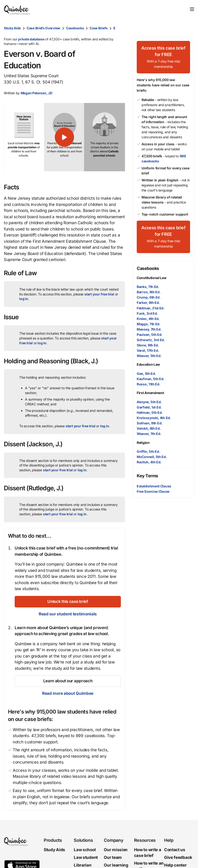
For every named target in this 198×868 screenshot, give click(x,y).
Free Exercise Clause (153, 491)
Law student (86, 857)
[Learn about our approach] (68, 681)
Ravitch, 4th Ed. (149, 462)
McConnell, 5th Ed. (152, 457)
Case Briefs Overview (43, 28)
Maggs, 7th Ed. (149, 324)
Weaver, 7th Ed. (149, 434)
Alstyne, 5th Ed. (149, 402)
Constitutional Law (152, 278)
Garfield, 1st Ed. (149, 407)
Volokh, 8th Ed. (149, 428)
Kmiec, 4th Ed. (148, 319)
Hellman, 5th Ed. (150, 412)
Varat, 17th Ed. (148, 350)
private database (31, 39)
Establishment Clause (154, 486)
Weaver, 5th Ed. (149, 356)
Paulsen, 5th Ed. (150, 335)
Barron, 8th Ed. (149, 292)
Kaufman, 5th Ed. (151, 379)
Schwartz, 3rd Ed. (151, 340)
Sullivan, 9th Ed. (150, 423)
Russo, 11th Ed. (149, 384)
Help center (175, 865)
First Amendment (150, 393)
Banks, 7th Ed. (148, 287)
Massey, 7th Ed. (149, 329)
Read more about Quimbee (68, 693)
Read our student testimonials (68, 614)
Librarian (83, 865)
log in (24, 299)
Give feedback (178, 857)
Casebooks (75, 28)
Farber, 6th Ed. (148, 303)
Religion (143, 443)
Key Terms (147, 476)
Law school (85, 850)
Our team (113, 857)
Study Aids (12, 28)
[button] (64, 137)
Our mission (116, 850)
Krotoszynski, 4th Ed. (154, 418)
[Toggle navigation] (192, 9)
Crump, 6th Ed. (149, 297)
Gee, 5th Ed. (146, 373)
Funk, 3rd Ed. (147, 313)
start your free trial (99, 294)
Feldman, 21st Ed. (151, 308)
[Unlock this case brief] (68, 602)
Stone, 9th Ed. (148, 345)
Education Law (148, 364)
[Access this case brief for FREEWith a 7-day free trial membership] (163, 57)
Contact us (175, 850)
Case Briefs (99, 28)
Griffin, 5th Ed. (148, 451)
